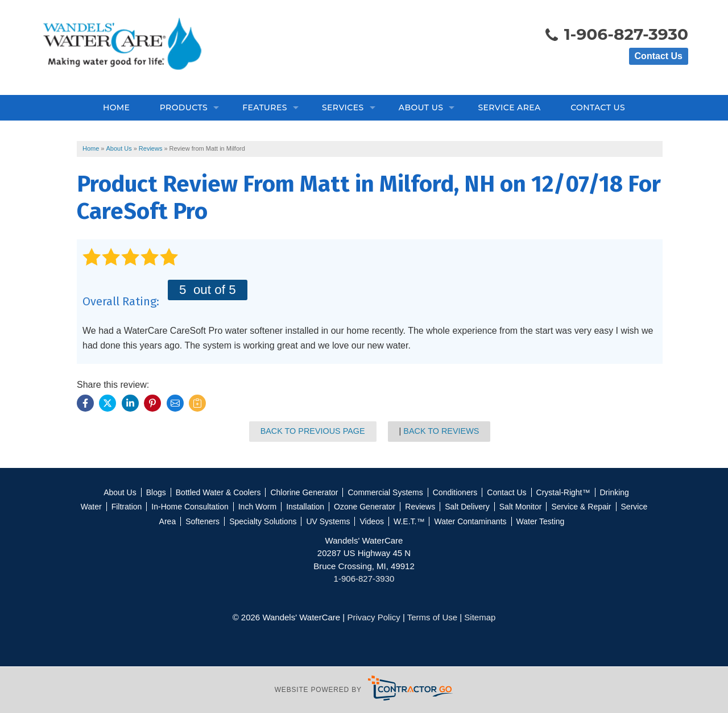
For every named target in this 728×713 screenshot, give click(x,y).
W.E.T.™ (409, 521)
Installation (305, 507)
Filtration (127, 507)
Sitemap (480, 617)
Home (116, 107)
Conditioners (455, 492)
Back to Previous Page (313, 431)
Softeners (202, 521)
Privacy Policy (373, 617)
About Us (421, 107)
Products (184, 107)
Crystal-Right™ (563, 492)
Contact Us (659, 56)
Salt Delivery (467, 507)
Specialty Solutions (263, 521)
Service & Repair (581, 507)
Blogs (156, 492)
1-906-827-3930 (616, 35)
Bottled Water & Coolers (218, 492)
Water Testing (541, 521)
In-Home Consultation (190, 507)
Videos (372, 521)
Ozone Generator (365, 507)
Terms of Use (432, 617)
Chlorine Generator (304, 492)
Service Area (509, 107)
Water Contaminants (470, 521)
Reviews (420, 507)
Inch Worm (257, 507)
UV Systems (328, 521)
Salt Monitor (521, 507)
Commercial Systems (385, 492)
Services (343, 107)
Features (265, 107)
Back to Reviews (441, 431)
